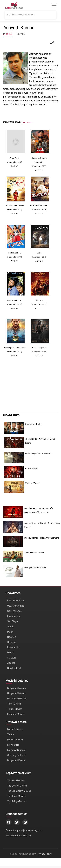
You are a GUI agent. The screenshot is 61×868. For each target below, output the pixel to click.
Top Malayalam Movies (19, 791)
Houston (12, 637)
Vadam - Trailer (32, 483)
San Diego (13, 621)
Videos (11, 734)
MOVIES (21, 34)
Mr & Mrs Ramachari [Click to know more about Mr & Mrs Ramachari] (39, 205)
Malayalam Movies (17, 699)
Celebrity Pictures (16, 755)
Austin (11, 627)
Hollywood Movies (17, 693)
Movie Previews (15, 740)
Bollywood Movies (17, 688)
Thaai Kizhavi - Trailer (34, 553)
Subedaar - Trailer (33, 424)
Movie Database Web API (19, 836)
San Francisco (14, 611)
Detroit (11, 653)
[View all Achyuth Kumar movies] (28, 123)
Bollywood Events (16, 760)
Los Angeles (14, 616)
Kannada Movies (16, 714)
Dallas (10, 632)
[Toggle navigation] (54, 5)
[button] (30, 15)
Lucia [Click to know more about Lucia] (39, 253)
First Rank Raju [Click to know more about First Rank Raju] (15, 253)
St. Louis (12, 658)
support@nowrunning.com (28, 830)
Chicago (11, 642)
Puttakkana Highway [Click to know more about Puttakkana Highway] (15, 205)
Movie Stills (13, 745)
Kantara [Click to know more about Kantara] (39, 300)
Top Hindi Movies (16, 781)
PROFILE (8, 34)
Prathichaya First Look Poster (39, 454)
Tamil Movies (14, 704)
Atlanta (11, 663)
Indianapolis (13, 647)
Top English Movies (17, 786)
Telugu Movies (15, 709)
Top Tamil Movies (16, 796)
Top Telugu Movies (17, 801)
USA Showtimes (16, 606)
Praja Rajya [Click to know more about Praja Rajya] (15, 158)
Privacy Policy (45, 854)
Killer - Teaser (31, 468)
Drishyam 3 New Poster (35, 567)
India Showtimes (16, 601)
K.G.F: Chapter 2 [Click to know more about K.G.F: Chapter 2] (39, 348)
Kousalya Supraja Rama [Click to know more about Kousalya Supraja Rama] (15, 348)
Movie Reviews (15, 729)
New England (14, 668)
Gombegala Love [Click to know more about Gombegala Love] (15, 300)
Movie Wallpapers (16, 750)
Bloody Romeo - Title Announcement (42, 538)
